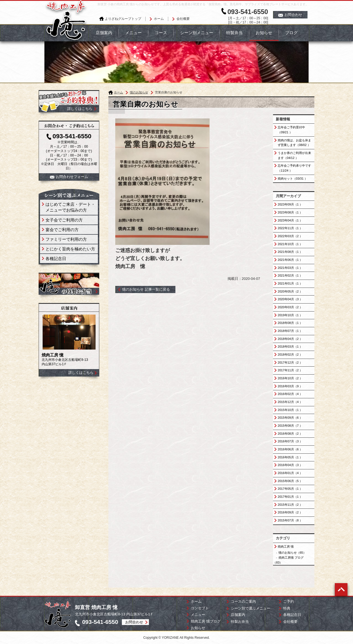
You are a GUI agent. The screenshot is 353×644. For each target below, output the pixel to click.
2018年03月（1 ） (290, 347)
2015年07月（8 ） (290, 520)
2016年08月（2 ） (290, 434)
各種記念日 (56, 259)
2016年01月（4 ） (290, 473)
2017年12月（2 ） (290, 362)
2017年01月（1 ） (290, 497)
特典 (287, 608)
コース (161, 33)
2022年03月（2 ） (290, 236)
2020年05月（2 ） (290, 291)
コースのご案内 (243, 601)
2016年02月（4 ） (290, 394)
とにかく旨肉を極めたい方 (70, 249)
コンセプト (200, 608)
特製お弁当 (240, 622)
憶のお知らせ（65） (292, 553)
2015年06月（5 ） (290, 481)
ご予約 (289, 601)
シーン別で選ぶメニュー (251, 608)
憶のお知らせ (139, 92)
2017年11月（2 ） (290, 370)
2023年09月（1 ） (290, 204)
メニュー (133, 33)
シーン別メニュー (197, 33)
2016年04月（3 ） (290, 465)
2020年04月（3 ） (290, 299)
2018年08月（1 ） (290, 323)
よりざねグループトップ (123, 19)
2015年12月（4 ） (290, 402)
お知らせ (264, 33)
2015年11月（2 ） (290, 505)
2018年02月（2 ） (290, 355)
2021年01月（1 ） (290, 283)
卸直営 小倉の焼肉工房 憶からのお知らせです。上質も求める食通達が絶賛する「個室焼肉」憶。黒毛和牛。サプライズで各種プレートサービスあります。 (203, 4)
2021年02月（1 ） (290, 275)
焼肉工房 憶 (286, 546)
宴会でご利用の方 (62, 230)
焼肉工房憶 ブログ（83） (288, 560)
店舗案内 (104, 33)
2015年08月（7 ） (290, 426)
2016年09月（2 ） (290, 512)
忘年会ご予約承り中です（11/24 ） (294, 168)
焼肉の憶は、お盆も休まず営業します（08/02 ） (294, 143)
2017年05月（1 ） (290, 489)
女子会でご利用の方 (64, 220)
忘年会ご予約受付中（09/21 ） (291, 130)
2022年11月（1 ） (290, 228)
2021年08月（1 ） (290, 252)
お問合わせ (290, 15)
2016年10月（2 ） (290, 378)
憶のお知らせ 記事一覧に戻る (146, 289)
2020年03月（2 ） (290, 307)
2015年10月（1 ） (290, 410)
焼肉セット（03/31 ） (293, 178)
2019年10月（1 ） (290, 315)
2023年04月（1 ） (290, 220)
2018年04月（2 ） (290, 339)
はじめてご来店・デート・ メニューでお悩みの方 (70, 207)
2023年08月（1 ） (290, 212)
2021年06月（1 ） (290, 260)
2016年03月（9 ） (290, 386)
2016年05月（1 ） (290, 457)
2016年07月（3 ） (290, 441)
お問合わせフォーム (69, 177)
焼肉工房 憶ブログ (206, 621)
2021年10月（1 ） (290, 244)
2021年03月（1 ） (290, 268)
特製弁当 (234, 33)
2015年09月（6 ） (290, 418)
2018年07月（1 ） (290, 331)
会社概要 (183, 19)
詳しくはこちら (81, 373)
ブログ (291, 33)
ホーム (159, 19)
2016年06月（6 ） (290, 449)
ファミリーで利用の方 (66, 239)
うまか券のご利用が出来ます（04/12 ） (294, 155)
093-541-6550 (248, 12)
